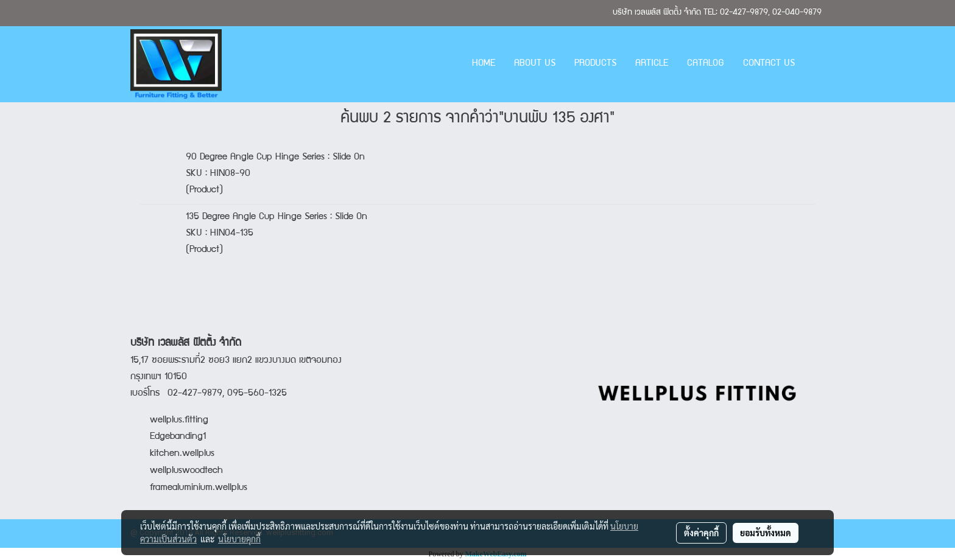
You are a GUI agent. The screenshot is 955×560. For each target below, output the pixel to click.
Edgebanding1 (178, 437)
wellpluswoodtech (186, 471)
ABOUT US (535, 64)
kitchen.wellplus (182, 454)
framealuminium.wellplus (189, 488)
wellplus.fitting (179, 421)
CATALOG (706, 64)
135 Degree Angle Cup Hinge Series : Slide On (277, 217)
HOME (484, 64)
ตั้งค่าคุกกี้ (701, 533)
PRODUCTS (595, 64)
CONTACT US (769, 64)
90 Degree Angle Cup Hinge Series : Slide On (275, 158)
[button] (815, 65)
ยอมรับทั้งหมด (766, 533)
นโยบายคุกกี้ (239, 539)
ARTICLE (652, 64)
